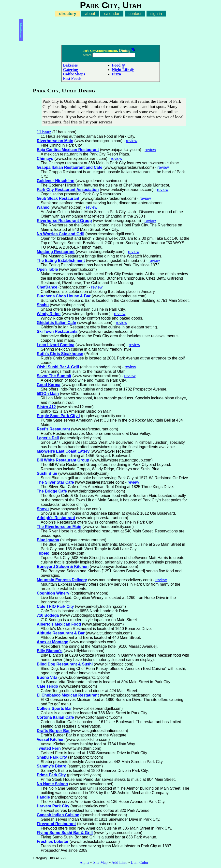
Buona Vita (47, 677)
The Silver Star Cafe (55, 482)
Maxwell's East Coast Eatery (63, 451)
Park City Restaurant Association (68, 190)
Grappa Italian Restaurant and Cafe (70, 167)
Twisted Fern (49, 748)
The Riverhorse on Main (59, 527)
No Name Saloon (52, 784)
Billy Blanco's (50, 651)
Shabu (43, 305)
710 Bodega (48, 615)
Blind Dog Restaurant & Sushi (65, 664)
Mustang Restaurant (56, 252)
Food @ (119, 65)
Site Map (100, 862)
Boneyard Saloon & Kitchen (63, 567)
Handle (43, 797)
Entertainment (107, 51)
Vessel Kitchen (51, 740)
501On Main (48, 394)
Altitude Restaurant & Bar (61, 633)
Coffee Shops (74, 74)
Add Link (119, 862)
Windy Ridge (49, 314)
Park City (89, 51)
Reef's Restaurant (53, 429)
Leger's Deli (48, 438)
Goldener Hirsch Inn (56, 181)
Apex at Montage (53, 642)
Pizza (117, 74)
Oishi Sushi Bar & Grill (58, 367)
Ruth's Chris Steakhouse (60, 354)
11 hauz (44, 132)
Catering (71, 70)
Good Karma (49, 385)
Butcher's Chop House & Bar (64, 296)
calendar (112, 14)
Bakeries (71, 65)
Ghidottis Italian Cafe (57, 323)
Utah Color (140, 862)
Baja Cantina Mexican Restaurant (68, 150)
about (90, 14)
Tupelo (43, 553)
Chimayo (45, 159)
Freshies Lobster (53, 842)
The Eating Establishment (61, 261)
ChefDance (47, 287)
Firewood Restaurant (56, 824)
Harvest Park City (53, 806)
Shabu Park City (52, 757)
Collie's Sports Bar (54, 708)
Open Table (47, 269)
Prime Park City (51, 775)
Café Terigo (48, 686)
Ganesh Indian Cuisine (58, 815)
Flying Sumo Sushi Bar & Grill (65, 833)
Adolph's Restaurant (56, 518)
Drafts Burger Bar (53, 731)
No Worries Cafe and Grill (61, 234)
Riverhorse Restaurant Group (64, 221)
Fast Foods (72, 78)
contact (135, 14)
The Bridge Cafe (52, 491)
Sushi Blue (47, 473)
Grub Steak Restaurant (58, 198)
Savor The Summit (54, 376)
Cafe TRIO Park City (55, 606)
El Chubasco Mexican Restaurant (68, 695)
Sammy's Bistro (52, 766)
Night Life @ (123, 70)
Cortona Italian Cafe (55, 717)
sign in (156, 14)
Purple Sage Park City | (58, 416)
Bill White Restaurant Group (63, 460)
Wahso (43, 207)
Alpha (84, 862)
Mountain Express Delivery (62, 580)
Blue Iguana (48, 540)
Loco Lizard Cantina (56, 345)
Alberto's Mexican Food (59, 624)
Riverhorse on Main (55, 141)
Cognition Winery (53, 593)
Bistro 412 (46, 407)
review (132, 141)
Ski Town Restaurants (57, 332)
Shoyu (43, 509)
